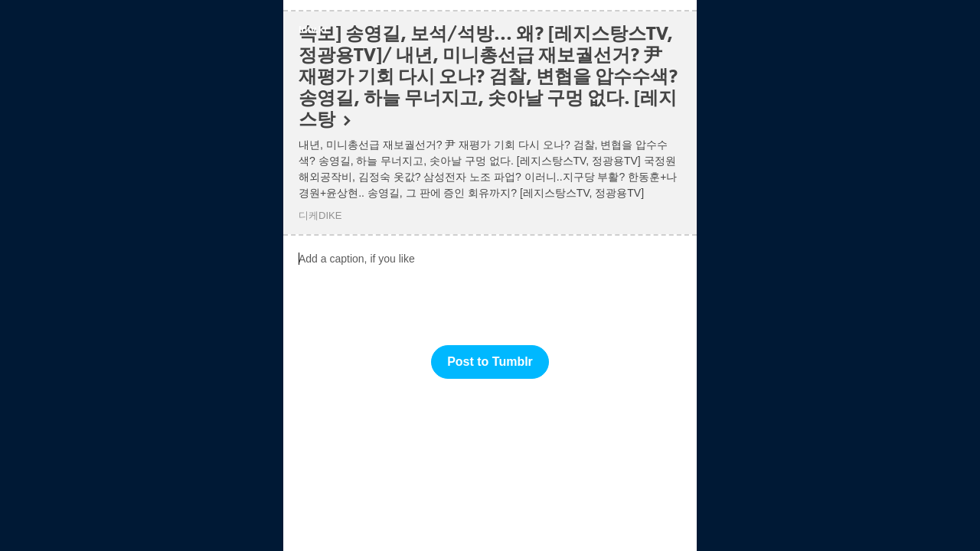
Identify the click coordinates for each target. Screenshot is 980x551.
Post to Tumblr (490, 362)
